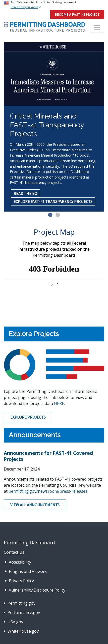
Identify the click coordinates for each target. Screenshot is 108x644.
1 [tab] (50, 215)
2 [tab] (58, 215)
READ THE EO (25, 193)
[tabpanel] (54, 127)
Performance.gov (24, 612)
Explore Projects (28, 417)
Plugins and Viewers (28, 571)
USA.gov (15, 622)
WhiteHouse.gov (23, 631)
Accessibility (20, 562)
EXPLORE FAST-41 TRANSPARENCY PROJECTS (53, 201)
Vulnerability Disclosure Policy (37, 590)
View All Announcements (35, 505)
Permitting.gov (21, 603)
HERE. (59, 403)
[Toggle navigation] (97, 28)
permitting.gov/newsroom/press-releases (48, 491)
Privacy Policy (21, 581)
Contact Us (14, 552)
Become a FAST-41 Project (77, 14)
